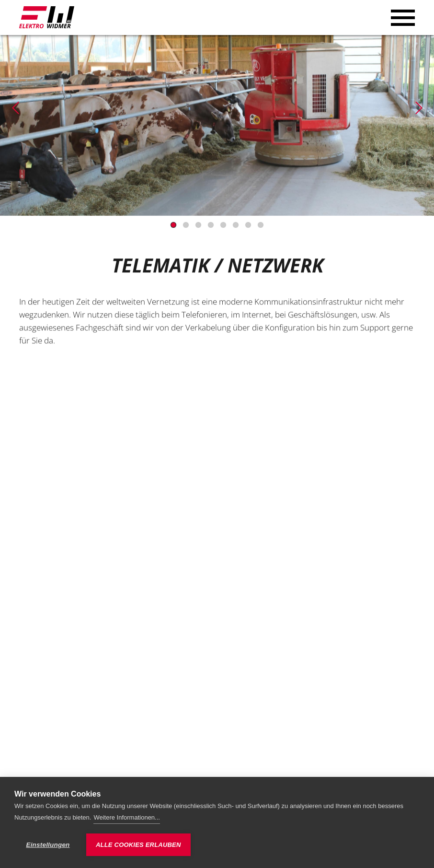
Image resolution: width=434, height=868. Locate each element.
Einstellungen (48, 845)
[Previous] (15, 108)
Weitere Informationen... (127, 817)
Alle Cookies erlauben (138, 845)
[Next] (419, 108)
